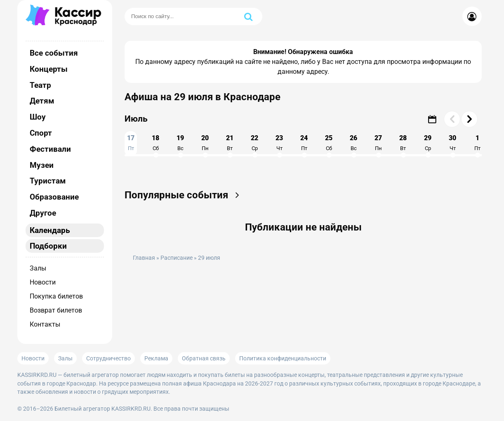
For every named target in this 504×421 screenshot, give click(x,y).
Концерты (49, 69)
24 (304, 143)
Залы (38, 268)
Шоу (38, 117)
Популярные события (185, 195)
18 (155, 143)
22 (254, 143)
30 (452, 143)
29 (428, 143)
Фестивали (50, 149)
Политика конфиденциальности (283, 358)
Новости (43, 282)
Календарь (50, 230)
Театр (40, 85)
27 (378, 143)
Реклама (156, 358)
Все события (54, 53)
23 (279, 143)
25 (329, 143)
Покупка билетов (56, 296)
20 (205, 143)
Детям (42, 101)
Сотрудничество (108, 358)
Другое (43, 213)
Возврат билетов (56, 310)
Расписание (177, 258)
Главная (144, 258)
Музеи (42, 165)
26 (353, 143)
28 (403, 143)
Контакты (45, 324)
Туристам (48, 181)
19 (180, 143)
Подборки (48, 246)
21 (230, 143)
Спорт (41, 133)
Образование (54, 197)
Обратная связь (204, 358)
